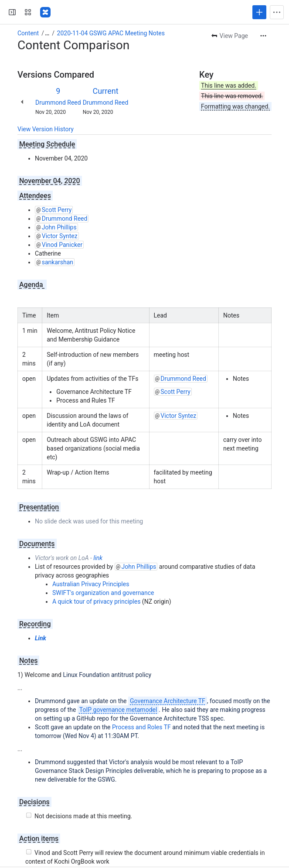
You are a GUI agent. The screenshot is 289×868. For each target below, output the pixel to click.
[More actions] (263, 36)
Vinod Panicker (62, 245)
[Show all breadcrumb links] (47, 33)
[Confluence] (45, 12)
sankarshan (58, 262)
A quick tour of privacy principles (96, 601)
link (98, 558)
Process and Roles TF (141, 727)
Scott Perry (57, 210)
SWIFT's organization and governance (103, 593)
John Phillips (59, 227)
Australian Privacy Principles (91, 584)
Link (41, 638)
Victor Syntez (60, 236)
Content (28, 33)
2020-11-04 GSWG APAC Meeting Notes (111, 33)
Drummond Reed (58, 103)
